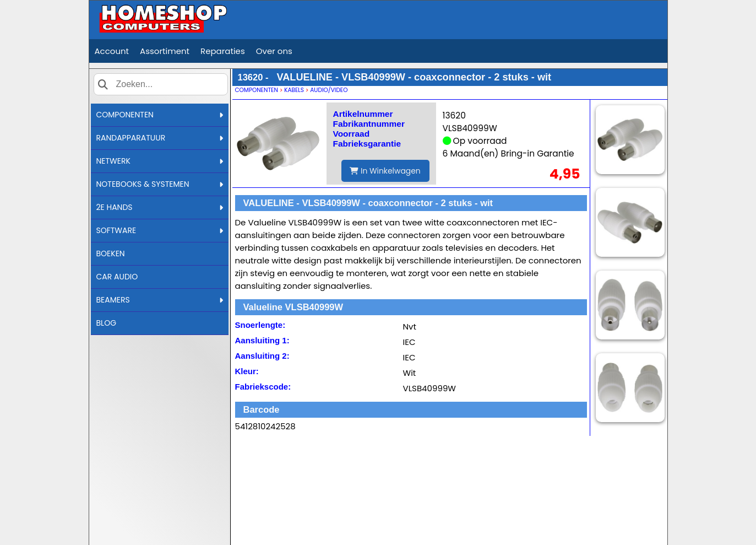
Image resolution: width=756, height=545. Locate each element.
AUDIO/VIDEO (329, 90)
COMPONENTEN (160, 115)
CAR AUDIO (117, 277)
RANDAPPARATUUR (160, 138)
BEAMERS (160, 300)
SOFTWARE (160, 230)
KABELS (294, 90)
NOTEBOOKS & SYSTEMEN (160, 184)
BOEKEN (111, 253)
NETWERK (160, 161)
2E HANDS (160, 207)
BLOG (107, 323)
